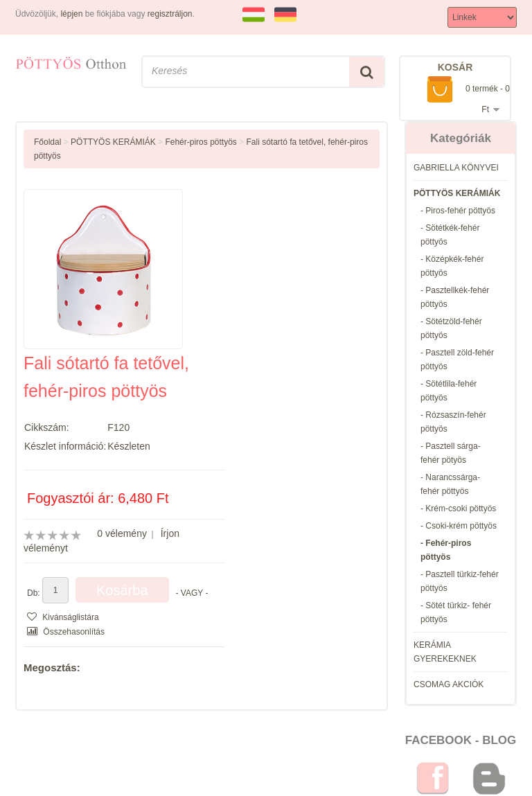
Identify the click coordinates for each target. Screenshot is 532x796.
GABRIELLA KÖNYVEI (456, 168)
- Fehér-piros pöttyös (446, 550)
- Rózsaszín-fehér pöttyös (453, 422)
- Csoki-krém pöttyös (459, 526)
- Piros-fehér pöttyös (458, 211)
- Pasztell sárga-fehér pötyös (451, 453)
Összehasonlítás (66, 632)
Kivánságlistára (63, 617)
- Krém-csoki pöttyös (458, 508)
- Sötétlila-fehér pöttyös (449, 391)
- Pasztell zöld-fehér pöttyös (457, 360)
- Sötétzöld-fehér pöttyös (451, 328)
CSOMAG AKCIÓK (449, 684)
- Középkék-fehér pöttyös (452, 266)
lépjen (71, 14)
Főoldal (47, 142)
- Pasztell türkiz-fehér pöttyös (460, 581)
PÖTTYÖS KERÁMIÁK (457, 193)
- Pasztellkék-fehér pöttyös (455, 297)
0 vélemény (122, 533)
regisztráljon (170, 14)
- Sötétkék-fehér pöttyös (450, 235)
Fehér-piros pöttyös (201, 142)
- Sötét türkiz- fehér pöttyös (456, 612)
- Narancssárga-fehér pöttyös (450, 484)
